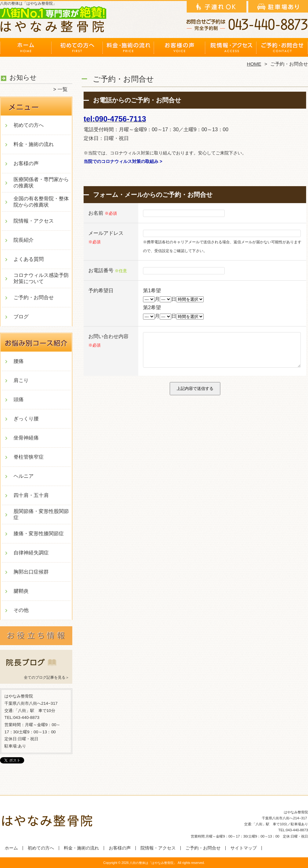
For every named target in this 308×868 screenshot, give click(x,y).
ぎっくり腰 (26, 419)
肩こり (21, 380)
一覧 (63, 89)
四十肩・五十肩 (31, 495)
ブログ (21, 317)
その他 (21, 610)
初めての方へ (77, 49)
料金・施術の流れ (128, 49)
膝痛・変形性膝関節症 (39, 534)
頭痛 (19, 399)
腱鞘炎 (21, 591)
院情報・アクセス (231, 49)
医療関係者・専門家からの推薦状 (41, 183)
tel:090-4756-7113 (115, 119)
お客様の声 (180, 49)
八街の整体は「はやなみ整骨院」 (153, 863)
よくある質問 (29, 259)
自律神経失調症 (31, 553)
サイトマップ (244, 848)
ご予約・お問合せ (282, 49)
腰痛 (19, 361)
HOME (254, 64)
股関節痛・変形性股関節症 (41, 514)
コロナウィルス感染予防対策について (41, 278)
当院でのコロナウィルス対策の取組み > (123, 161)
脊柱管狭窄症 (29, 457)
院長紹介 (24, 240)
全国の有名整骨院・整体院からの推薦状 (41, 202)
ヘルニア (24, 476)
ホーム (26, 49)
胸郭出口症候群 (31, 572)
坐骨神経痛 (26, 438)
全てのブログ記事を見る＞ (47, 677)
